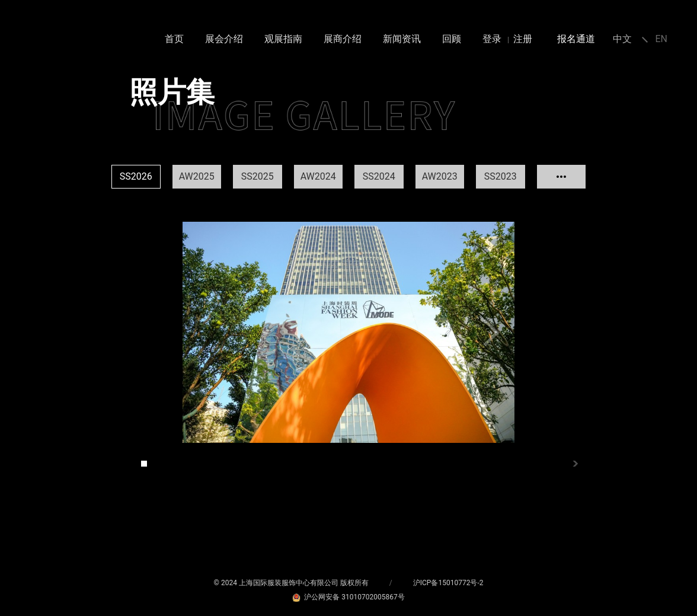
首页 (174, 39)
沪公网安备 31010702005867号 (348, 597)
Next (491, 333)
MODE (37, 45)
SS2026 (136, 176)
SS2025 (258, 176)
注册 (523, 39)
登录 (492, 39)
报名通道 (576, 39)
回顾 (452, 39)
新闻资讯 (402, 39)
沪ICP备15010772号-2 (448, 583)
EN (661, 39)
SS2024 (379, 176)
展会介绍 (224, 39)
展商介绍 (343, 39)
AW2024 (318, 176)
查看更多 (562, 177)
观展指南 (283, 39)
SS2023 (501, 176)
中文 (622, 39)
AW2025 (197, 176)
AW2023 (440, 176)
